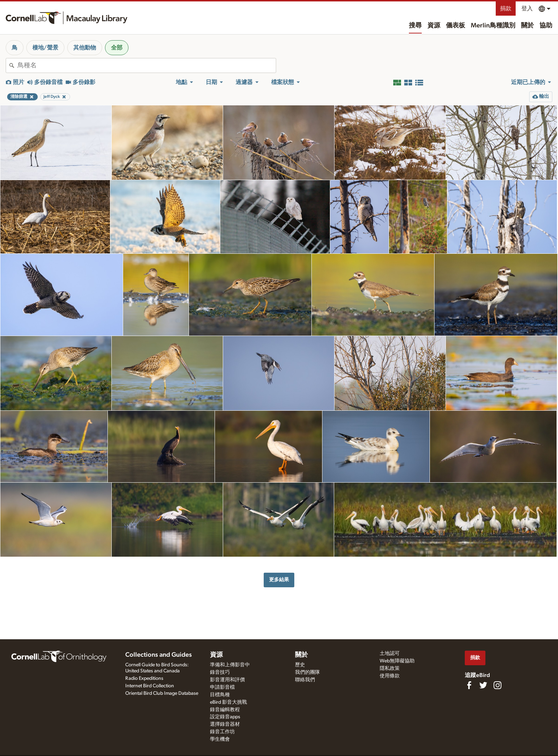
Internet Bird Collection (150, 686)
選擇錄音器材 (225, 724)
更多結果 (279, 580)
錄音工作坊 (222, 732)
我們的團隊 (307, 672)
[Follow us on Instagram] (498, 685)
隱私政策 (390, 668)
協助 (546, 26)
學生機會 (220, 739)
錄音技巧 (220, 672)
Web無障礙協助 (397, 661)
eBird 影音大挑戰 (228, 702)
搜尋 (415, 26)
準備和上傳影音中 (230, 665)
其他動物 (85, 48)
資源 (434, 26)
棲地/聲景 (45, 48)
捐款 (506, 9)
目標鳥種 (220, 695)
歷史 (300, 665)
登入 (527, 9)
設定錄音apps (225, 717)
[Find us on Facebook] (469, 685)
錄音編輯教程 (225, 710)
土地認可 (390, 653)
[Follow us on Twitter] (483, 685)
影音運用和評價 (227, 680)
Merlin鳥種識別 (493, 26)
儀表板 (456, 26)
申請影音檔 (222, 687)
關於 (527, 26)
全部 (117, 48)
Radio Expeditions (144, 678)
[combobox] (147, 65)
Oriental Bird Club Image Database (162, 693)
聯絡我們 (305, 680)
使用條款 (390, 676)
